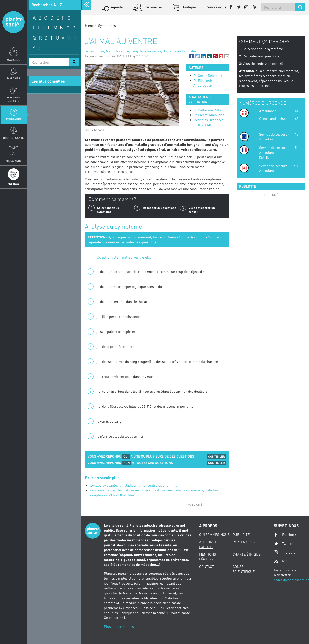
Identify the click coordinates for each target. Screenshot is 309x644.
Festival (14, 184)
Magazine (14, 60)
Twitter (283, 544)
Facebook (285, 535)
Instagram (286, 552)
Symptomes (14, 119)
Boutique (188, 7)
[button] (191, 56)
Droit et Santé (14, 138)
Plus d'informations (119, 626)
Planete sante (14, 22)
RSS (281, 561)
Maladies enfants (14, 99)
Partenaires (153, 7)
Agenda (116, 7)
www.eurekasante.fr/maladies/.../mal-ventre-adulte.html (133, 485)
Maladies (14, 78)
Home (89, 25)
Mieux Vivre (14, 161)
